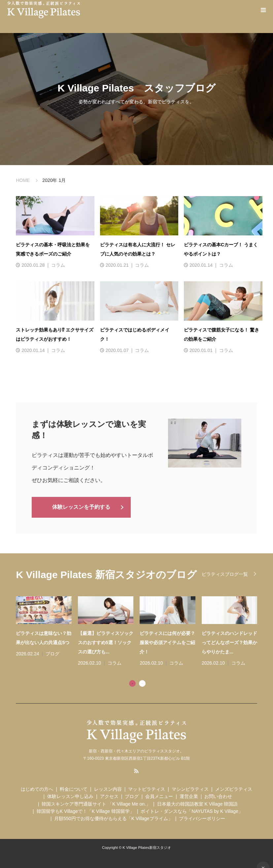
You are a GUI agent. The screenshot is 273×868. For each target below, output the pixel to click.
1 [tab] (132, 683)
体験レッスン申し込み (70, 796)
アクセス (109, 796)
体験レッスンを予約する (81, 507)
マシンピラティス (190, 788)
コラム (58, 265)
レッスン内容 (108, 788)
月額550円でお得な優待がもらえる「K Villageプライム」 (113, 818)
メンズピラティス (234, 788)
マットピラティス (147, 788)
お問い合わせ (218, 796)
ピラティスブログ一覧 (225, 573)
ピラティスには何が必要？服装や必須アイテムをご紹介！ (167, 642)
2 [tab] (142, 683)
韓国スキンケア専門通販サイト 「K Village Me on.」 (96, 803)
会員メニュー (159, 796)
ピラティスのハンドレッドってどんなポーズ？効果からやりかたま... (229, 642)
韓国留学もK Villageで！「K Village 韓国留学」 (85, 811)
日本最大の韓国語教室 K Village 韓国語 (198, 803)
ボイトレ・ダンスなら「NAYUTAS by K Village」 (192, 811)
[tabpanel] (140, 631)
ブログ (52, 653)
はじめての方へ (37, 788)
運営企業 (189, 796)
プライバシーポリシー (202, 818)
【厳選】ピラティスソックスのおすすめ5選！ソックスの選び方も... (106, 642)
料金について (74, 788)
